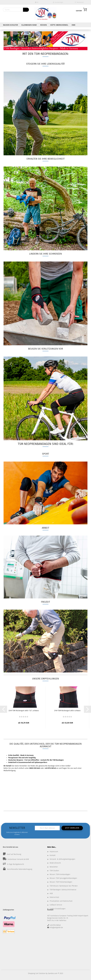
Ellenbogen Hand (29, 25)
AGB (51, 893)
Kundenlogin (58, 2)
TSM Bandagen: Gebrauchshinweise (63, 890)
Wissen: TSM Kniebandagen (60, 874)
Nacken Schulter (10, 25)
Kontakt (53, 855)
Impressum (54, 852)
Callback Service (56, 905)
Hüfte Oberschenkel (59, 25)
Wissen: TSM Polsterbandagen (61, 882)
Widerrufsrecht (55, 863)
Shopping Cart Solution (37, 973)
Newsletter (54, 867)
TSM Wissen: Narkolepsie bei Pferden (64, 886)
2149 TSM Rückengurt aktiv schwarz (67, 711)
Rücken (43, 25)
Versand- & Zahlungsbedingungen (62, 859)
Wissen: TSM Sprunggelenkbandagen (63, 878)
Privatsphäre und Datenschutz (61, 901)
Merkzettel (79, 2)
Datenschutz (54, 897)
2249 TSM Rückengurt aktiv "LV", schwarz (24, 711)
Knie (74, 25)
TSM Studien (54, 871)
